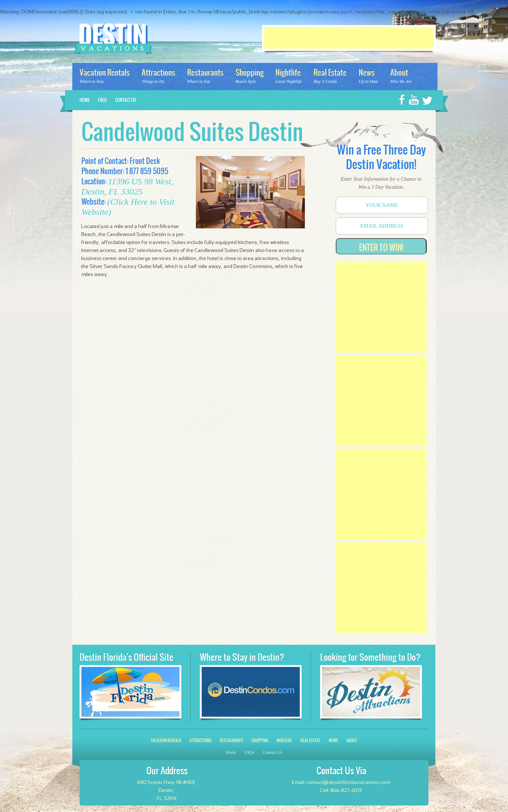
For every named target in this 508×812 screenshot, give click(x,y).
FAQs (102, 100)
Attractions (201, 741)
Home (85, 100)
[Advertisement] (349, 38)
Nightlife (284, 741)
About (352, 741)
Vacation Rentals (166, 741)
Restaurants (231, 741)
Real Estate (311, 741)
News (333, 741)
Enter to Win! (381, 247)
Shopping (260, 741)
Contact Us (126, 100)
